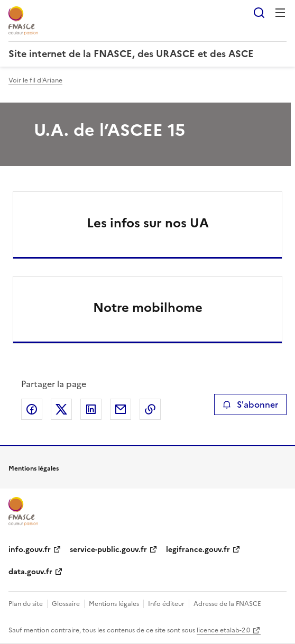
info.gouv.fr (30, 550)
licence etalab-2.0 (223, 630)
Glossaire (66, 604)
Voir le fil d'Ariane (35, 80)
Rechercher (259, 13)
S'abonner (250, 404)
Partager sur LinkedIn (91, 409)
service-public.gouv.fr (108, 550)
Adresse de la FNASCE (227, 604)
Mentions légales (114, 604)
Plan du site (26, 604)
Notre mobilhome (148, 308)
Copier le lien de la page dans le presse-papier (150, 409)
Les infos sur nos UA (148, 223)
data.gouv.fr (30, 572)
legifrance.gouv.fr (198, 550)
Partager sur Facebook (32, 409)
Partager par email (121, 409)
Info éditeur (166, 604)
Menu (280, 13)
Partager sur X (61, 409)
